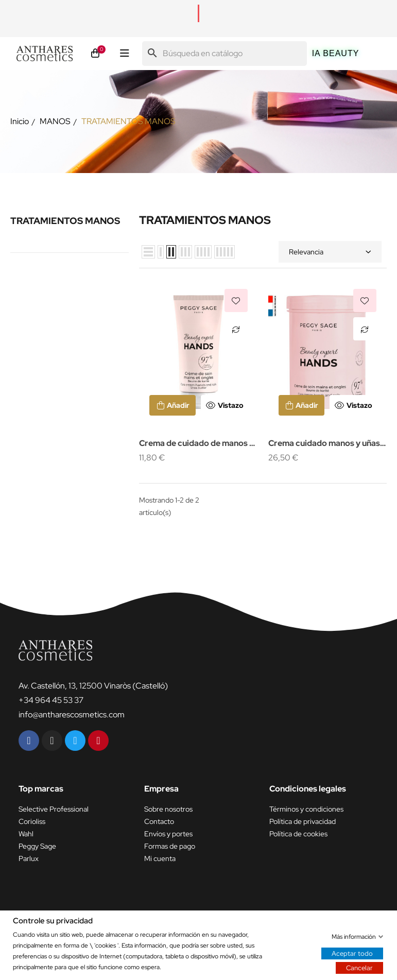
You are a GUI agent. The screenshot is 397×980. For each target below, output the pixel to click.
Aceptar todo (352, 953)
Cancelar (359, 967)
